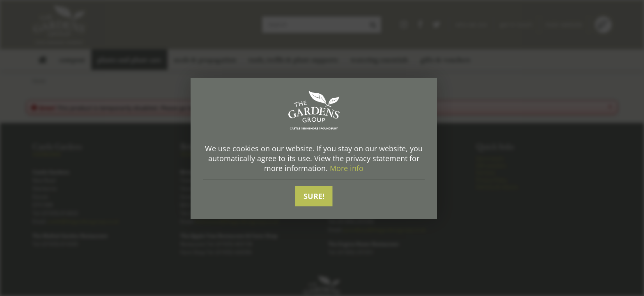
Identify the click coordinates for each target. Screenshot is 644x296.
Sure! (314, 196)
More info (347, 168)
